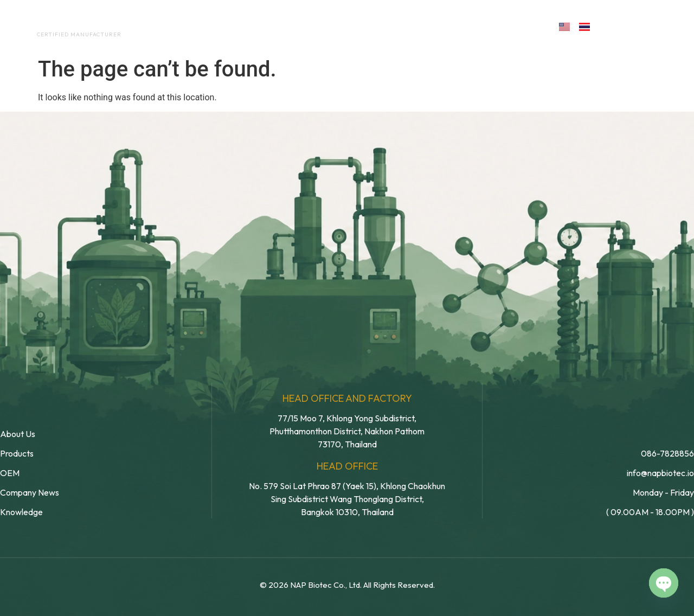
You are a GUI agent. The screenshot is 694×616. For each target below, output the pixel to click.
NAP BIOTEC (62, 23)
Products (371, 26)
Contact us (501, 26)
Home (171, 26)
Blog (434, 26)
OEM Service (298, 26)
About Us (227, 26)
